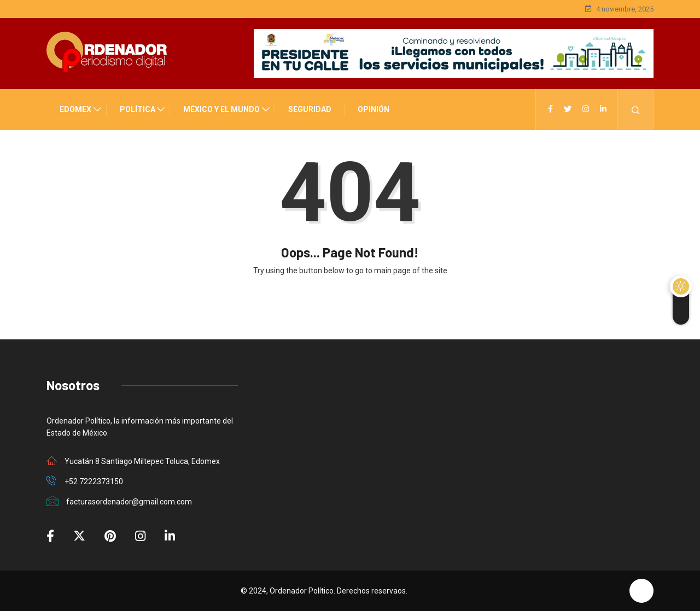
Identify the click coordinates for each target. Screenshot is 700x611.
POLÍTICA (138, 109)
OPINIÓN (374, 109)
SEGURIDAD (310, 109)
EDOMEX (75, 109)
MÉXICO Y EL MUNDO (221, 109)
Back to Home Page (350, 305)
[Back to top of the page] (642, 591)
